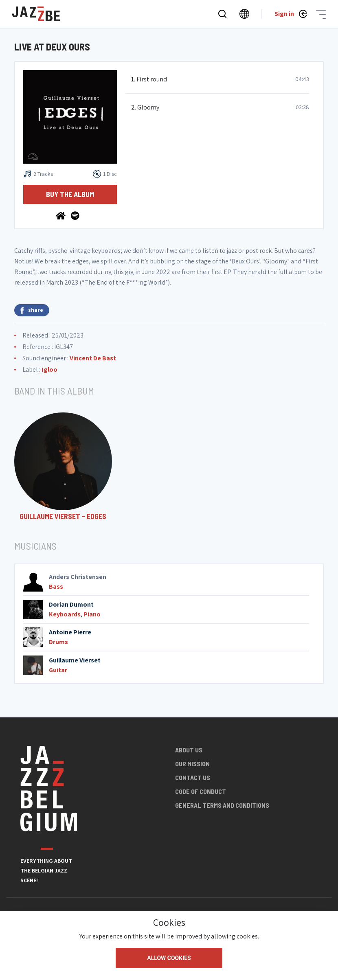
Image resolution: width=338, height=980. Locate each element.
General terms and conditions (222, 805)
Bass (56, 586)
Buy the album (70, 194)
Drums (58, 642)
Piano (92, 614)
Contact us (193, 777)
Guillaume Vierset (75, 660)
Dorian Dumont (71, 604)
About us (189, 750)
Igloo (49, 369)
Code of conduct (201, 791)
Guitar (58, 670)
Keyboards (65, 614)
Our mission (192, 764)
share (32, 310)
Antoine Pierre (70, 632)
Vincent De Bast (93, 358)
